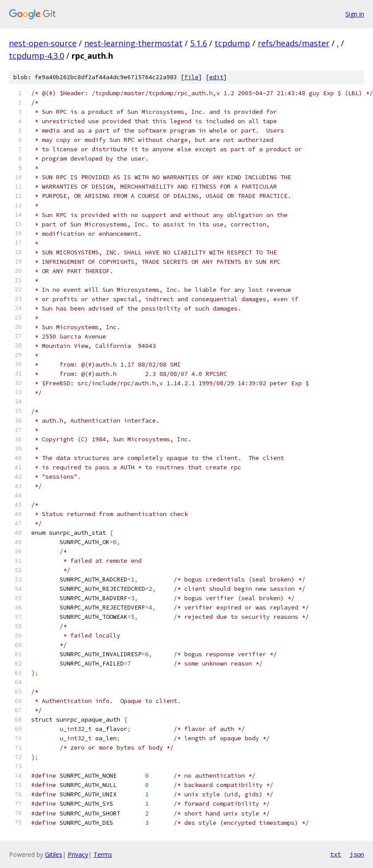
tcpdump (232, 43)
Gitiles (54, 854)
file (191, 77)
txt (336, 854)
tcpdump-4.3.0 (36, 56)
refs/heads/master (294, 43)
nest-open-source (43, 43)
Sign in (355, 14)
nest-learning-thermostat (133, 43)
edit (216, 77)
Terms (103, 854)
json (357, 854)
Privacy (78, 854)
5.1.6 (199, 43)
